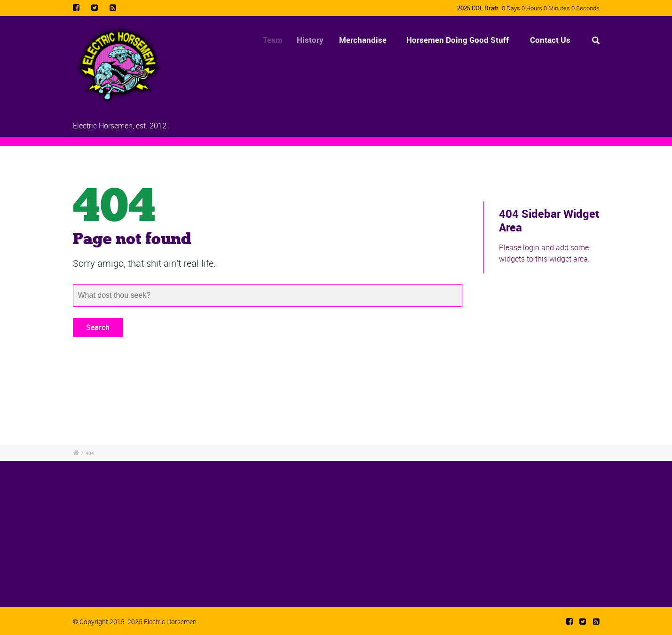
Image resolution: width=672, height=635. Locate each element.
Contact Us (550, 40)
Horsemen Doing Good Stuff (458, 40)
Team (276, 40)
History (314, 40)
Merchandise (366, 40)
